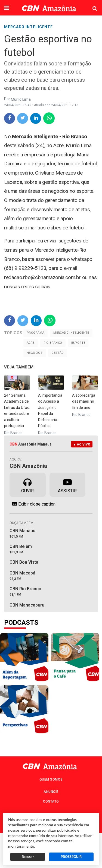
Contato (51, 801)
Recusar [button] (28, 857)
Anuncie (51, 792)
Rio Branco (53, 343)
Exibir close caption (33, 504)
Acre (31, 343)
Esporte (78, 343)
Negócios (35, 353)
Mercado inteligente (71, 333)
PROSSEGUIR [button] (71, 857)
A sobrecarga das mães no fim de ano (84, 401)
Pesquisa (90, 4)
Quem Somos (51, 779)
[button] (7, 8)
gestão (58, 353)
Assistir (67, 484)
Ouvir (27, 484)
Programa (35, 333)
